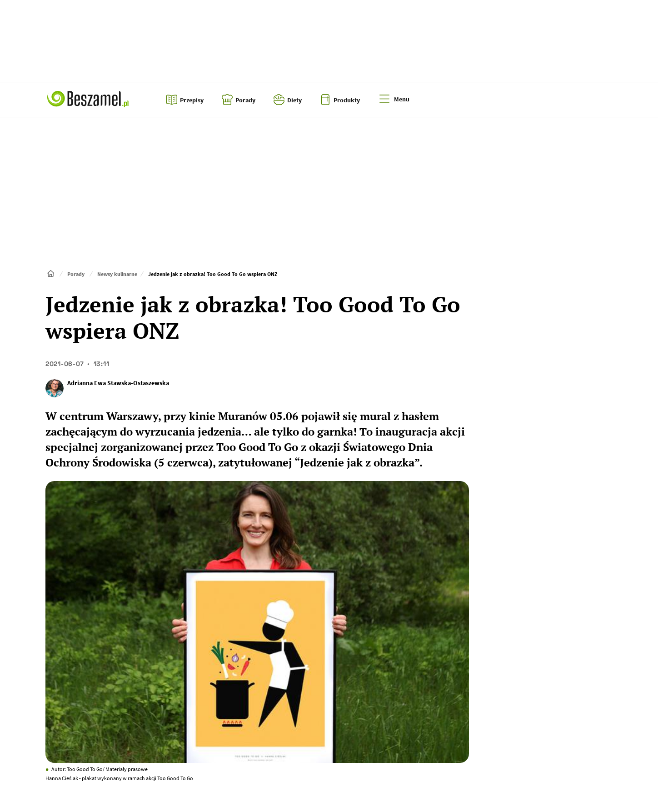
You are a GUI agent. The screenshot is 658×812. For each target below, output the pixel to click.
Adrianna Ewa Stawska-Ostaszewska (118, 383)
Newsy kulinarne (117, 274)
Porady (76, 274)
